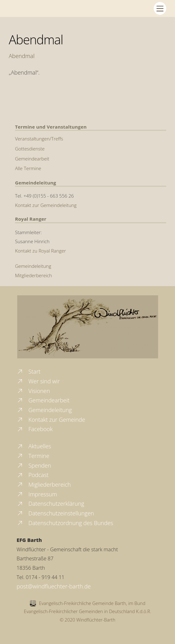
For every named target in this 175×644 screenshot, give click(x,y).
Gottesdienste (30, 149)
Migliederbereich (44, 484)
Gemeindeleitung (33, 266)
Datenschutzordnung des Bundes (65, 523)
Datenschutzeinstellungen (55, 513)
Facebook (35, 429)
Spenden (34, 465)
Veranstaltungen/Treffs (39, 139)
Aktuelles (34, 446)
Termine (33, 456)
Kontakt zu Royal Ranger (41, 251)
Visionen (33, 391)
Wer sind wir (38, 381)
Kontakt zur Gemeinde (51, 420)
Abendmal (36, 39)
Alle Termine (28, 168)
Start (28, 371)
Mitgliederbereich (33, 275)
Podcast (33, 475)
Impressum (37, 494)
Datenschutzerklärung (50, 504)
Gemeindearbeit (32, 159)
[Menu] (160, 8)
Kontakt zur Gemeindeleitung (46, 205)
